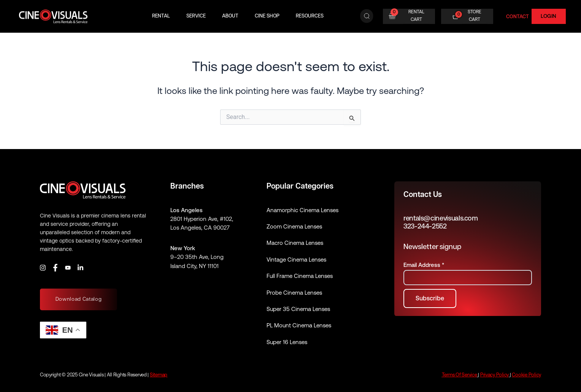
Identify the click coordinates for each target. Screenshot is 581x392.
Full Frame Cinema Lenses (300, 276)
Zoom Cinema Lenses (294, 226)
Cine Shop (267, 16)
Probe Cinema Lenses (294, 293)
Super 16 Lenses (287, 342)
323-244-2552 (425, 226)
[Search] (367, 16)
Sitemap (159, 375)
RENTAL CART (416, 16)
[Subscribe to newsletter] (430, 298)
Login (549, 16)
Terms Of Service (460, 375)
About (230, 16)
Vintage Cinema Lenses (296, 259)
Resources (310, 16)
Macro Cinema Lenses (295, 243)
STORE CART (475, 16)
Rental (161, 16)
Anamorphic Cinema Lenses (302, 210)
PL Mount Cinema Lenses (299, 325)
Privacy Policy (494, 375)
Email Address (424, 265)
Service (196, 16)
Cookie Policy (526, 375)
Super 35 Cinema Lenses (298, 309)
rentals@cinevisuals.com (441, 218)
